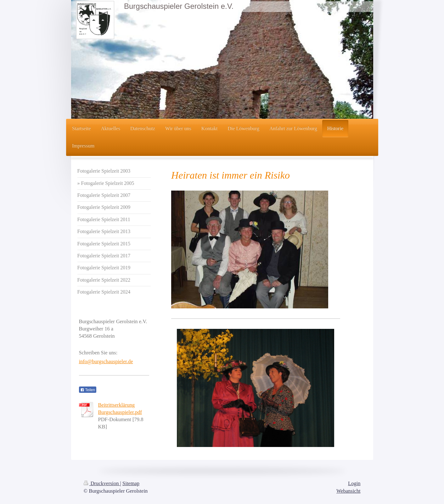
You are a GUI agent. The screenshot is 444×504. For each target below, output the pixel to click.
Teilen (88, 390)
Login (354, 483)
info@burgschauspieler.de (106, 361)
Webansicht (348, 491)
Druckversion (102, 483)
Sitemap (131, 483)
